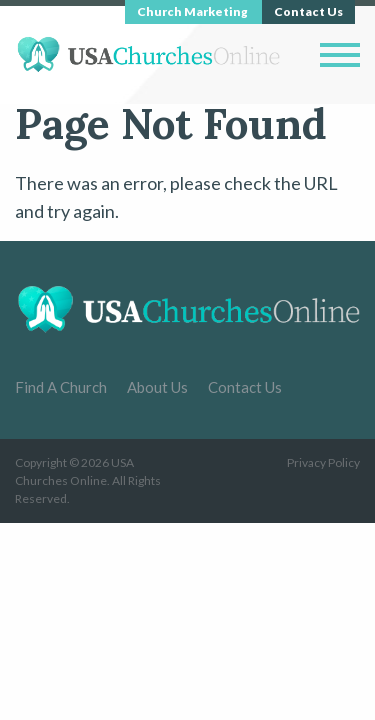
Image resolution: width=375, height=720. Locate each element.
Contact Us (245, 387)
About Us (157, 387)
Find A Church (61, 387)
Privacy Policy (323, 462)
